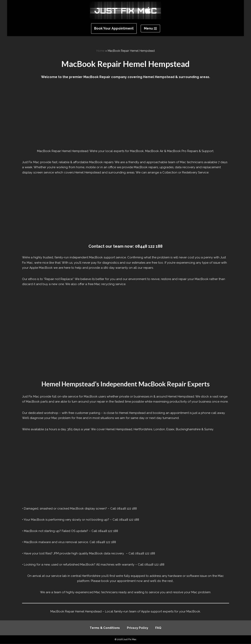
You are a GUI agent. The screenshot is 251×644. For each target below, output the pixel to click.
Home (100, 51)
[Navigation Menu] (150, 29)
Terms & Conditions (105, 628)
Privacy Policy (138, 628)
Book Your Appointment (114, 28)
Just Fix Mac (130, 640)
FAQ (158, 628)
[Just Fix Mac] (125, 10)
